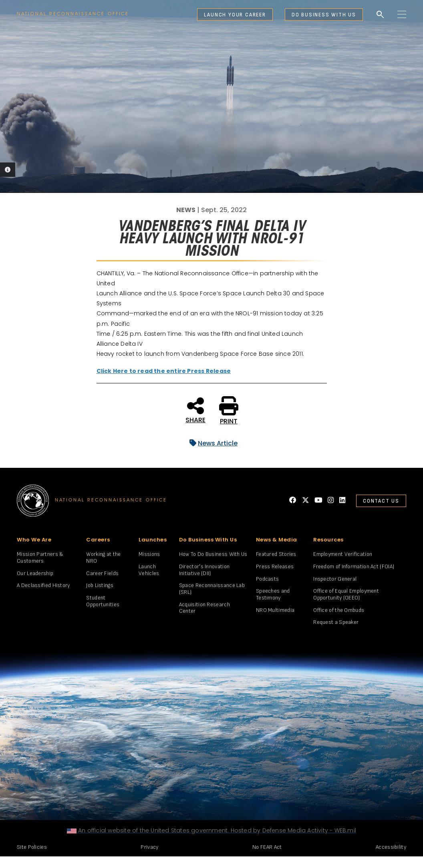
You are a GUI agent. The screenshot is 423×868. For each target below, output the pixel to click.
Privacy (149, 847)
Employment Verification (343, 554)
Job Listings (100, 585)
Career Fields (102, 573)
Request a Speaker (336, 622)
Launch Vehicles (149, 570)
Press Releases (275, 566)
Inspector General (335, 579)
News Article (211, 443)
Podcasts (267, 579)
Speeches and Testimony (273, 594)
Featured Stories (276, 554)
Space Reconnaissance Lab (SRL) (212, 589)
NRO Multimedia (275, 610)
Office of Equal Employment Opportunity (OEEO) (346, 594)
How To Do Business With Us (213, 554)
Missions (149, 554)
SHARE (195, 410)
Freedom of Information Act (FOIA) (354, 566)
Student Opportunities (103, 601)
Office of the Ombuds (339, 610)
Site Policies (32, 847)
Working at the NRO (103, 557)
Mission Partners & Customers (40, 557)
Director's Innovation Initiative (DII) (204, 570)
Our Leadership (35, 573)
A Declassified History (43, 585)
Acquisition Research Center (204, 608)
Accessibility (391, 847)
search (380, 15)
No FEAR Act (267, 847)
